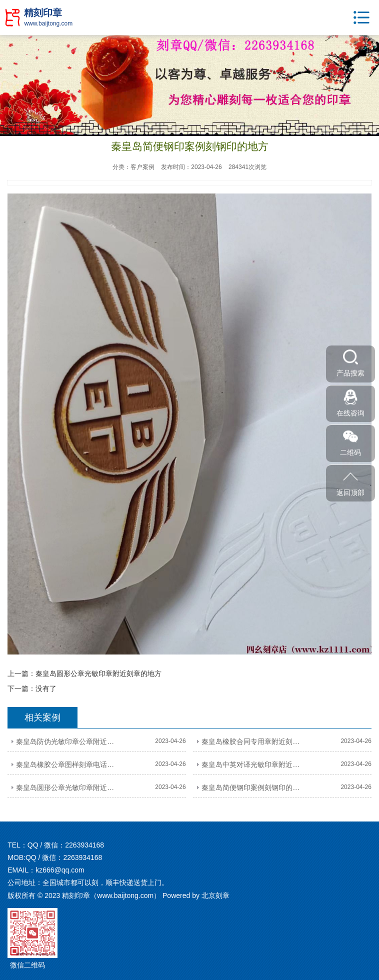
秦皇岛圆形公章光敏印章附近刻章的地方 (98, 673)
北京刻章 (215, 895)
